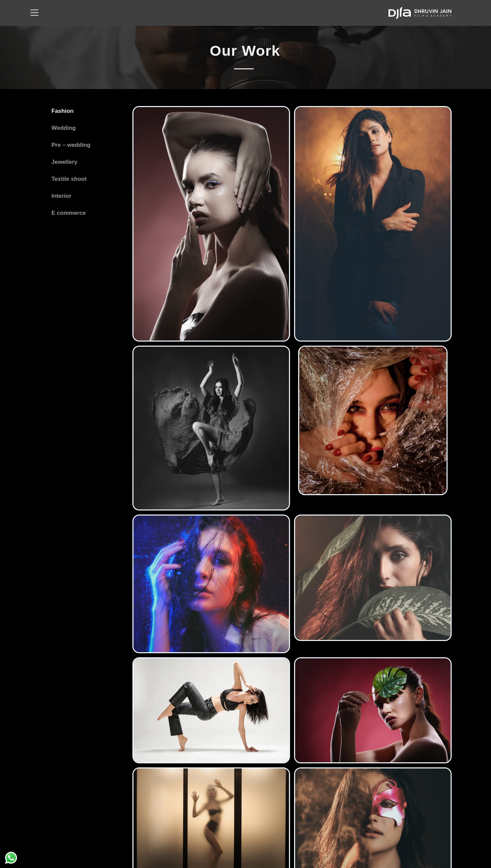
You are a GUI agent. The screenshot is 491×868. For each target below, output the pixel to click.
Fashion (61, 111)
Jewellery (63, 162)
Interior (60, 196)
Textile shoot (68, 179)
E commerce (67, 213)
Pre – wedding (70, 145)
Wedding (62, 128)
